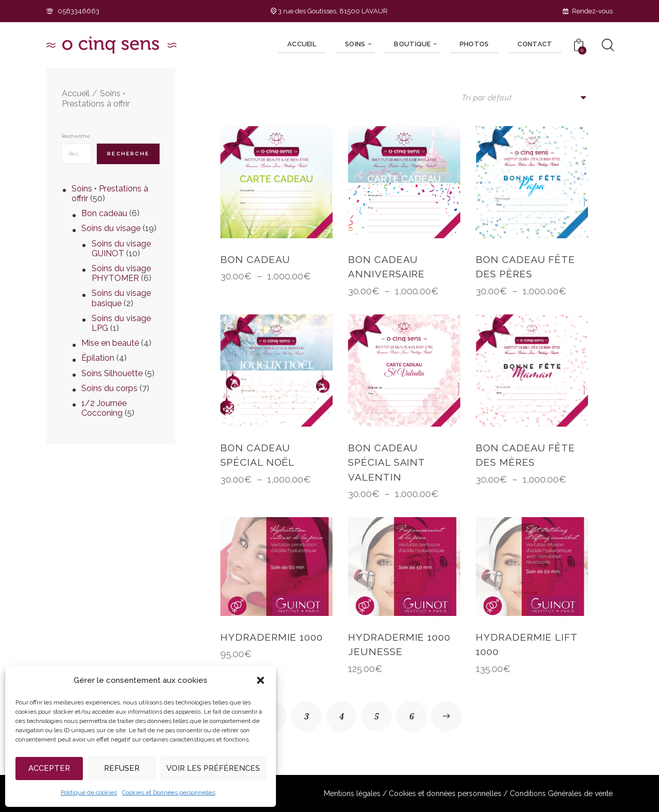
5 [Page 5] (377, 716)
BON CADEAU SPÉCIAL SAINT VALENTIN (386, 462)
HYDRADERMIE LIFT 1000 (526, 645)
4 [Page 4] (342, 716)
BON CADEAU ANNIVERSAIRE (386, 267)
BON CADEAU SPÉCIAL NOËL (257, 455)
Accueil (76, 93)
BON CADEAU (255, 259)
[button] (261, 680)
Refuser (122, 768)
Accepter (49, 768)
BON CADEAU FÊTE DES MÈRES (525, 455)
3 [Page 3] (307, 716)
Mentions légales (352, 793)
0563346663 (73, 11)
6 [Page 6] (412, 716)
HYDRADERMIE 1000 (272, 637)
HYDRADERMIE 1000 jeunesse (399, 645)
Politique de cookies (89, 792)
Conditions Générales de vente (561, 793)
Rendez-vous (587, 11)
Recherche (76, 136)
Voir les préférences (213, 768)
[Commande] (525, 98)
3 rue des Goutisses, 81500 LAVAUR (329, 11)
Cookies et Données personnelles (169, 792)
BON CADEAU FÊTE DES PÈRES (525, 267)
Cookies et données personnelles (445, 793)
